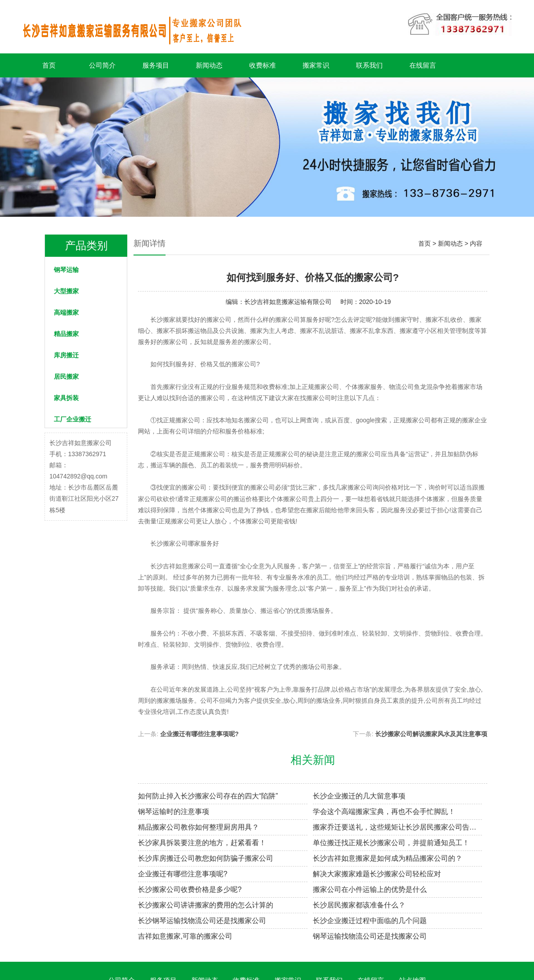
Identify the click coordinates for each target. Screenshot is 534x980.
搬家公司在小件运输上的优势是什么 (370, 889)
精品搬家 (66, 334)
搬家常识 (316, 65)
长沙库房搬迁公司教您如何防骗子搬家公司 (206, 858)
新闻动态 (209, 65)
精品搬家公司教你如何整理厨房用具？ (198, 827)
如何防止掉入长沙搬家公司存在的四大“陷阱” (208, 796)
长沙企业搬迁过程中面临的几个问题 (370, 921)
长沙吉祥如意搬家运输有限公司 (288, 302)
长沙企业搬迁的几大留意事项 (359, 796)
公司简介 (102, 65)
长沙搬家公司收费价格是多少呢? (190, 889)
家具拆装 (66, 398)
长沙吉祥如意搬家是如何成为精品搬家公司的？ (388, 858)
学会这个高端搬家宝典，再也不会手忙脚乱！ (384, 812)
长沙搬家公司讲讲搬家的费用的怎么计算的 (206, 905)
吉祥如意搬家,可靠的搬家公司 (185, 936)
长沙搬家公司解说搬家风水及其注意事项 (431, 734)
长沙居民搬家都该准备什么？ (359, 905)
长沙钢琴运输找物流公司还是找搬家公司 (202, 921)
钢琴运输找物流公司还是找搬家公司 (370, 936)
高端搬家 (66, 312)
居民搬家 (66, 377)
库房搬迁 (66, 355)
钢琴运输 (66, 270)
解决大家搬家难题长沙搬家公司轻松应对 (377, 874)
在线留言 (423, 65)
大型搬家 (66, 291)
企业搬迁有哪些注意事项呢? (200, 734)
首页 (49, 65)
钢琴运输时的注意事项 (174, 812)
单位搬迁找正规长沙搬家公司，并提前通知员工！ (391, 843)
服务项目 (156, 65)
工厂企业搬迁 (73, 419)
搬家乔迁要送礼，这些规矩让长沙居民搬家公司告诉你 (398, 827)
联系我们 (369, 65)
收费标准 (263, 65)
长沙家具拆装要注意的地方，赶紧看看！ (202, 843)
